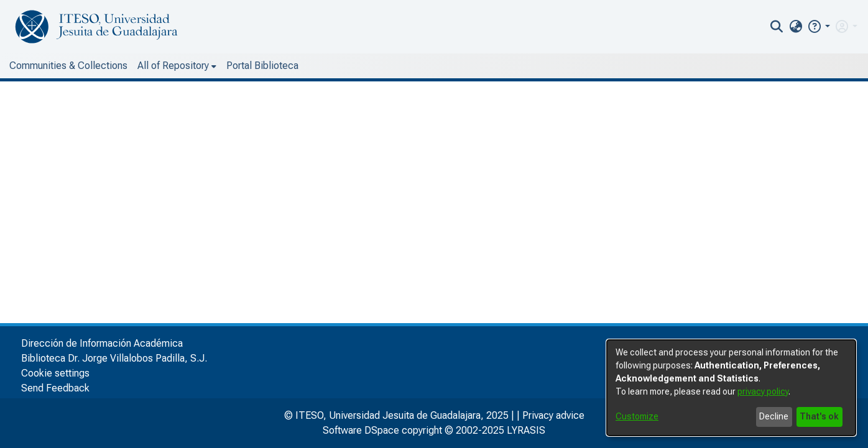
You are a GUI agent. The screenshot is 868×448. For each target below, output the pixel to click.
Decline (774, 416)
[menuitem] (796, 27)
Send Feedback (55, 388)
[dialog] (731, 388)
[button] (819, 26)
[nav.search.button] (777, 27)
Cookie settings (55, 373)
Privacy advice (553, 415)
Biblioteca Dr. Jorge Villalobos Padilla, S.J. (114, 358)
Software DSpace (361, 430)
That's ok (819, 416)
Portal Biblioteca (262, 66)
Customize (637, 416)
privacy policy (763, 391)
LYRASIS (526, 430)
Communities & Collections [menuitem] (68, 66)
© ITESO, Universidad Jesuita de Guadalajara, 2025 (396, 415)
